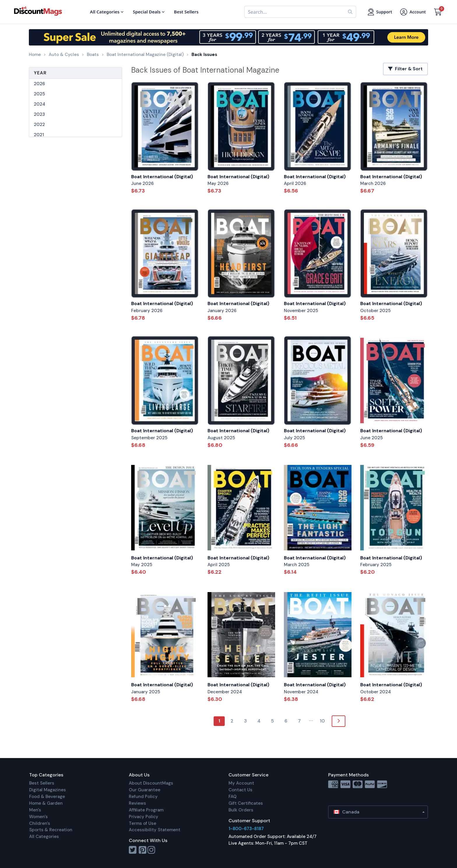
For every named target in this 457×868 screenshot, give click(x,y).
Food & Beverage (47, 797)
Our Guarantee (145, 790)
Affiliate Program (146, 810)
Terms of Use (143, 823)
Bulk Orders (241, 810)
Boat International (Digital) (162, 177)
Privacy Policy (144, 817)
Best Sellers (42, 783)
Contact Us (240, 790)
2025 (39, 94)
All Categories (44, 836)
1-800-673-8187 (246, 829)
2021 (39, 135)
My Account (241, 783)
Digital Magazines (48, 790)
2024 (39, 104)
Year (40, 73)
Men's (35, 810)
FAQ (233, 797)
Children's (40, 823)
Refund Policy (143, 797)
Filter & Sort (405, 69)
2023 (39, 114)
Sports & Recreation (51, 830)
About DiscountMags (151, 783)
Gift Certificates (246, 803)
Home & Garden (46, 803)
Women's (38, 817)
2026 (39, 84)
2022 (39, 125)
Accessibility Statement (155, 830)
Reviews (137, 803)
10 (322, 721)
